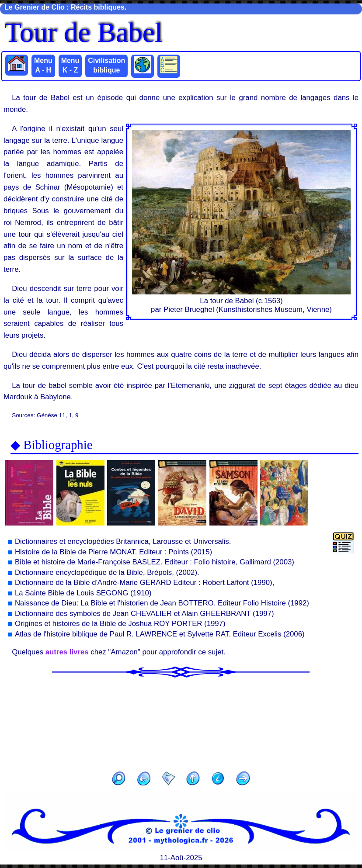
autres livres (67, 652)
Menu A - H (43, 65)
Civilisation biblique (106, 65)
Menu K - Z (70, 65)
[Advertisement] (181, 722)
